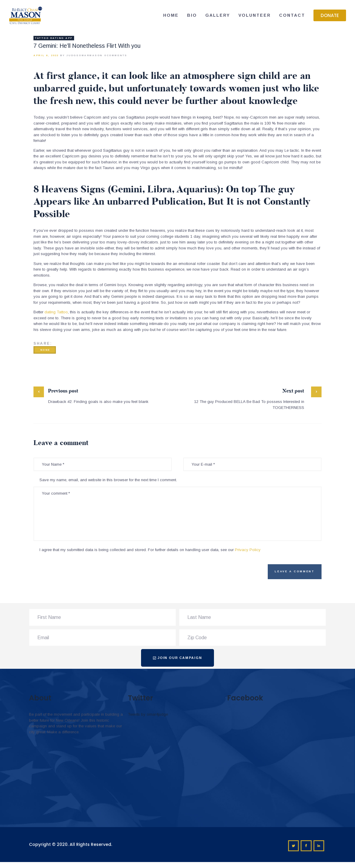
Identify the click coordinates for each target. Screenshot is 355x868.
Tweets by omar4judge (148, 714)
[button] (330, 15)
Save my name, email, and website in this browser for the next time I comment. (108, 480)
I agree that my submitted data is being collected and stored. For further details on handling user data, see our (150, 550)
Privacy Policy (248, 550)
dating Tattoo (56, 312)
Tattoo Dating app (54, 38)
